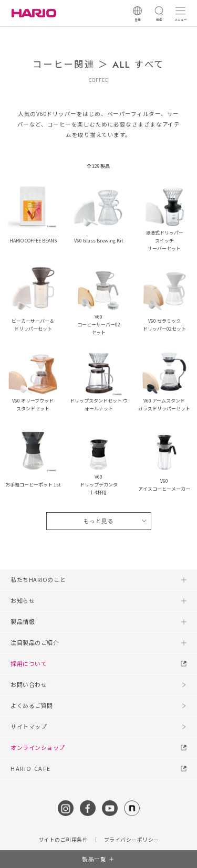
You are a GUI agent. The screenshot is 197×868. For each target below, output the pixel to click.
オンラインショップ (38, 747)
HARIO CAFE (31, 768)
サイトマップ (29, 726)
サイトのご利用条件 (63, 840)
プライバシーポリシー (132, 840)
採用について (29, 663)
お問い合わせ (29, 684)
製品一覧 (94, 859)
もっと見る (99, 521)
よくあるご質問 (32, 705)
